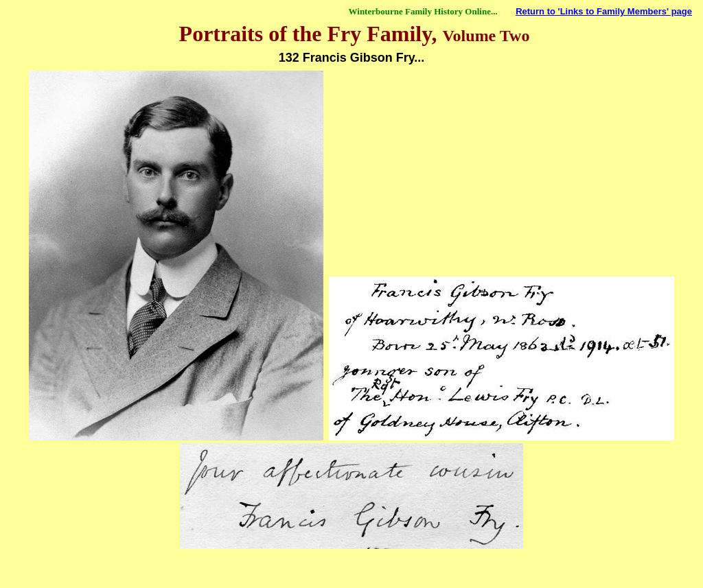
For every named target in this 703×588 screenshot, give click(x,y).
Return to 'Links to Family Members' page (604, 11)
